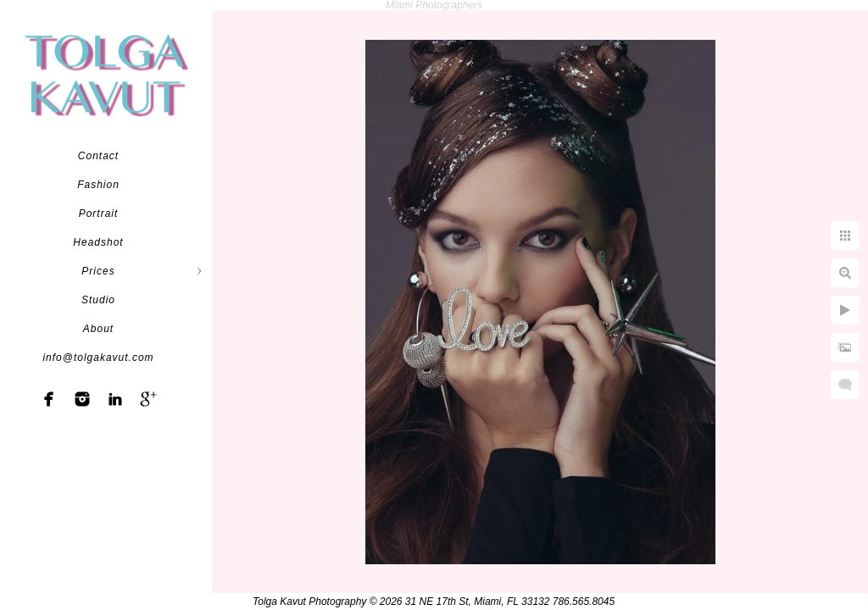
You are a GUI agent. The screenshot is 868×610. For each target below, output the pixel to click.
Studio (98, 300)
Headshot (98, 242)
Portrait (99, 213)
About (98, 329)
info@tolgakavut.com (98, 358)
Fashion (98, 185)
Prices (98, 271)
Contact (98, 156)
